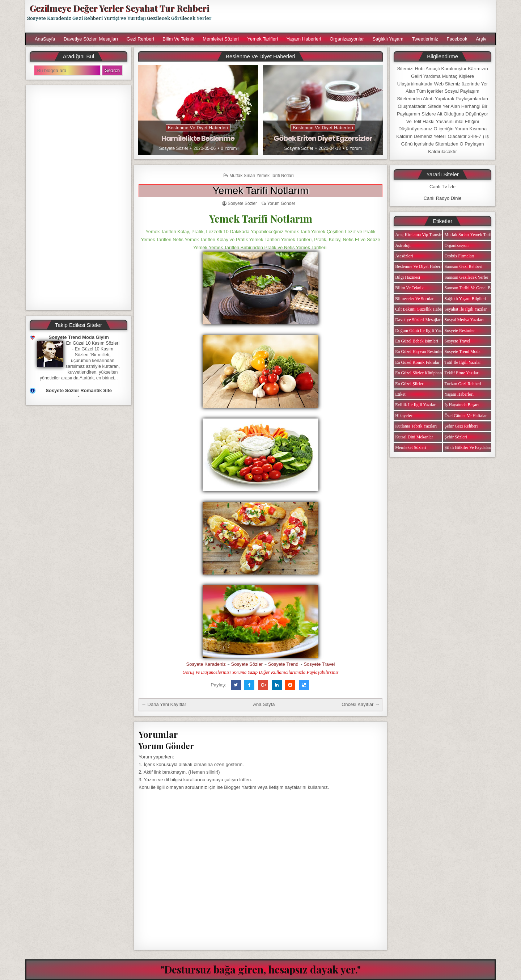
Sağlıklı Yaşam (388, 39)
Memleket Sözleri (221, 39)
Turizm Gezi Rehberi (463, 384)
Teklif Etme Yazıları (462, 373)
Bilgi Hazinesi (408, 277)
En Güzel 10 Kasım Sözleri (93, 343)
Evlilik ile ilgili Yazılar (415, 405)
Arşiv (481, 39)
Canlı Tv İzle (442, 187)
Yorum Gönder (281, 203)
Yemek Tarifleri (262, 39)
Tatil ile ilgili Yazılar (463, 362)
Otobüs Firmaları (459, 256)
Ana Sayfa (264, 704)
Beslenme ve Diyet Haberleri (198, 128)
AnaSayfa (45, 39)
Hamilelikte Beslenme (198, 138)
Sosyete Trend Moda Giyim (79, 337)
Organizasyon (457, 245)
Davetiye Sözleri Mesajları (91, 39)
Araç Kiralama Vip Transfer (419, 235)
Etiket (400, 394)
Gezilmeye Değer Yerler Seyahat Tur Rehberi (119, 8)
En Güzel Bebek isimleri (417, 341)
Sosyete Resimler (460, 331)
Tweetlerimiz (425, 39)
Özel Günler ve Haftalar (466, 416)
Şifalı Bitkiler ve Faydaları (468, 447)
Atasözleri (404, 256)
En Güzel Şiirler (409, 384)
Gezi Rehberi (140, 39)
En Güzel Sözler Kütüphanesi (421, 373)
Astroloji (403, 245)
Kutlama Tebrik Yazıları (416, 426)
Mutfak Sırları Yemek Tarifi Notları (262, 176)
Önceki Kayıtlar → (361, 704)
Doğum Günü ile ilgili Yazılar (421, 331)
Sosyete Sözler (174, 148)
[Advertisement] (357, 16)
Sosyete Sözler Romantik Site (79, 390)
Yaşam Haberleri (304, 39)
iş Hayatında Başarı (462, 405)
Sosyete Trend (283, 664)
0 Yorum (229, 148)
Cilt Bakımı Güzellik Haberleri (422, 309)
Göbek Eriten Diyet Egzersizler (323, 138)
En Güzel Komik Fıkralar (417, 362)
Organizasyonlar (347, 39)
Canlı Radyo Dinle (443, 198)
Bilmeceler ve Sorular (414, 299)
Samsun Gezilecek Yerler (467, 277)
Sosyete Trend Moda (463, 352)
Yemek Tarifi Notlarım (261, 191)
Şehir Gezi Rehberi (461, 426)
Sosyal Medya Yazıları (464, 320)
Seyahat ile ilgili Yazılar (466, 309)
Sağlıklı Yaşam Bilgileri (465, 299)
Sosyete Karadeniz (206, 664)
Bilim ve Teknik (178, 39)
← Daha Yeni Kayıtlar (164, 704)
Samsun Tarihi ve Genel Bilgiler (473, 288)
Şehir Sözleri (456, 437)
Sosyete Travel (319, 664)
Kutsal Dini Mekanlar (414, 437)
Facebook (457, 39)
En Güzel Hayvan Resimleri (420, 352)
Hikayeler (404, 416)
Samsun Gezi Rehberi (464, 266)
